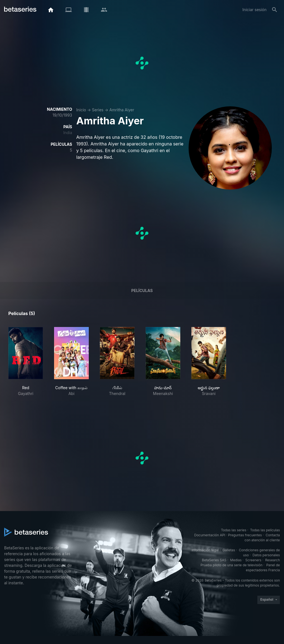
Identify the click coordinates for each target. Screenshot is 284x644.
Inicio (81, 110)
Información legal (205, 550)
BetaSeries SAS (214, 560)
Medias (236, 560)
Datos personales (266, 555)
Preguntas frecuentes (245, 535)
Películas (142, 290)
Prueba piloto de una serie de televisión (231, 565)
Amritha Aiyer (122, 110)
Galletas (229, 550)
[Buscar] (275, 10)
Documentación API (210, 535)
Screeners (253, 560)
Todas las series (234, 530)
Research (272, 560)
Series (98, 110)
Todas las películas (265, 530)
